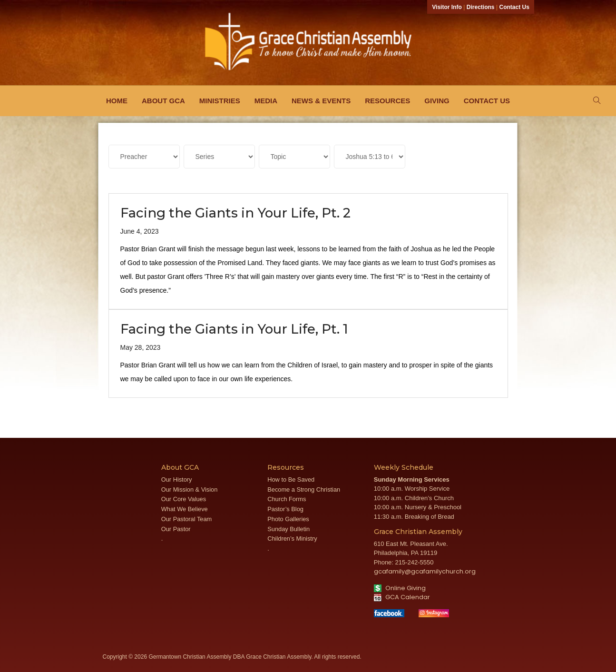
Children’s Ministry (292, 539)
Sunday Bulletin (288, 529)
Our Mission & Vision (190, 489)
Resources (387, 101)
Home (117, 101)
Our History (177, 479)
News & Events (321, 101)
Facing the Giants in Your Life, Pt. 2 (235, 213)
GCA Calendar (402, 597)
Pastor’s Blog (285, 509)
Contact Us (514, 7)
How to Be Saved (291, 479)
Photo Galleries (288, 519)
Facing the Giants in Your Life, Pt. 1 (234, 329)
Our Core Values (184, 499)
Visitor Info (447, 7)
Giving (437, 101)
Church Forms (287, 499)
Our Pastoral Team (186, 519)
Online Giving (400, 588)
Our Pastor (176, 529)
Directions (481, 7)
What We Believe (185, 509)
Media (266, 101)
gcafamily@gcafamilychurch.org (425, 571)
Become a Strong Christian (304, 489)
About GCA (163, 101)
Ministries (220, 101)
